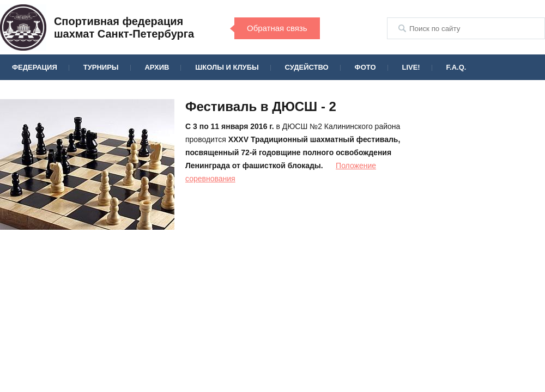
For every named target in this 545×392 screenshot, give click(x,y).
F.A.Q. (456, 67)
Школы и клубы (227, 67)
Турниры (101, 67)
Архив (157, 67)
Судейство (307, 67)
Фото (365, 67)
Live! (411, 67)
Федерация (35, 67)
